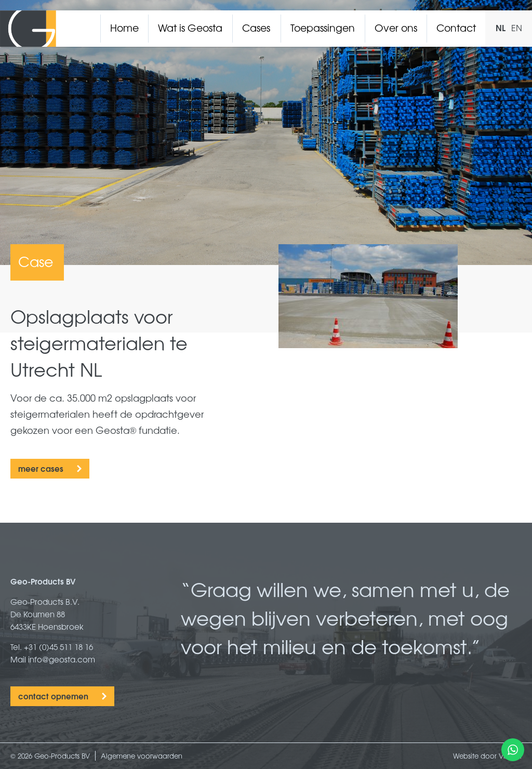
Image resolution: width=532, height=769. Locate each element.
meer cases (41, 468)
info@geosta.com (62, 659)
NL (501, 27)
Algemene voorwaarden (142, 756)
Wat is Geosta (190, 28)
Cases (256, 28)
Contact (456, 28)
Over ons (396, 28)
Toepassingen (323, 28)
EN (517, 28)
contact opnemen (53, 696)
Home (124, 28)
